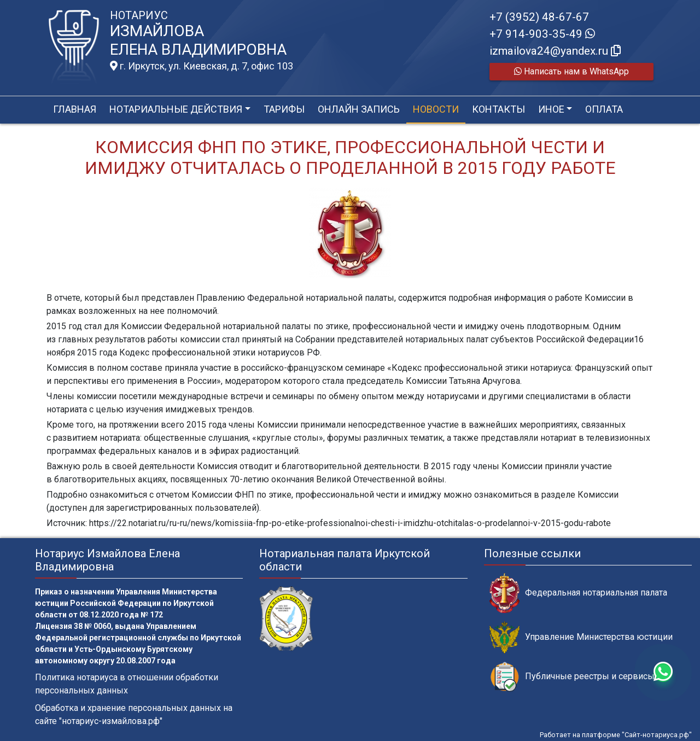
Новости (436, 109)
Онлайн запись (359, 109)
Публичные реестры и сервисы (572, 677)
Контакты (498, 109)
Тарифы (284, 109)
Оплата (604, 109)
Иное (551, 109)
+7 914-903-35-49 (542, 34)
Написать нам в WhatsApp (571, 71)
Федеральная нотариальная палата (578, 593)
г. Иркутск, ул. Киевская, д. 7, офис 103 (202, 66)
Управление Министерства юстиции (581, 637)
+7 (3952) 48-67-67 (539, 17)
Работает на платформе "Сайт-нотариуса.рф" (616, 735)
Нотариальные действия (176, 109)
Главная (75, 109)
